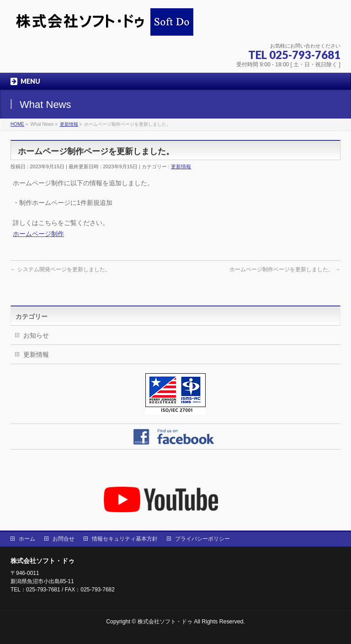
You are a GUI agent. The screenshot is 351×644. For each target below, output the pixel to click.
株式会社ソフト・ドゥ (166, 622)
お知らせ (36, 335)
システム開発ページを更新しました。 (61, 269)
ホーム (27, 539)
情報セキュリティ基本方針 (125, 539)
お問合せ (64, 539)
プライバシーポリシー (202, 539)
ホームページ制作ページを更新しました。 (285, 269)
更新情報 (181, 166)
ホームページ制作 (38, 234)
